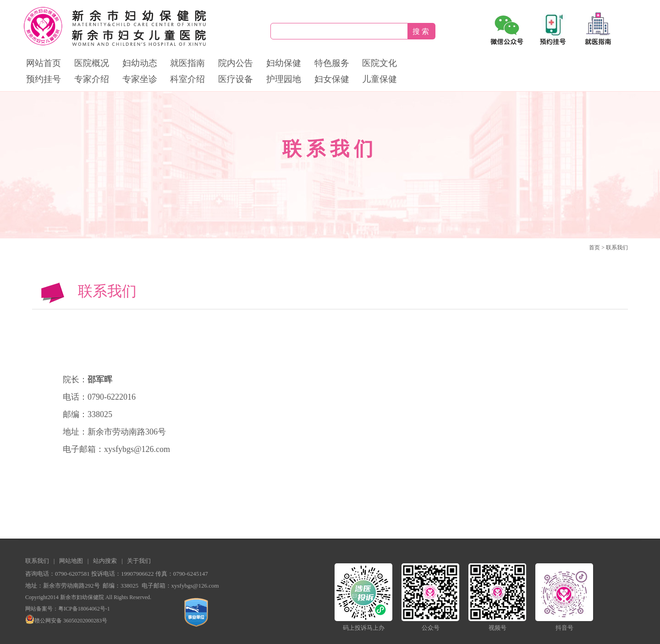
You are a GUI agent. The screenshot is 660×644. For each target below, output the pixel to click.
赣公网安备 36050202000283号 (66, 621)
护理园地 (284, 79)
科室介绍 (187, 79)
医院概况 (92, 63)
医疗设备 (236, 79)
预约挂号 (44, 79)
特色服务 (332, 63)
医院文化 (379, 63)
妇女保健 (332, 79)
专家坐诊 (140, 79)
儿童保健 (379, 79)
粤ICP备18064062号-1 (84, 609)
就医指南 (187, 63)
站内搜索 (105, 561)
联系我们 (617, 248)
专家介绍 (92, 79)
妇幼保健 (284, 63)
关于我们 (139, 561)
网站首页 (44, 63)
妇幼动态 (140, 63)
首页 (594, 248)
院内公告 (236, 63)
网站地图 (71, 561)
